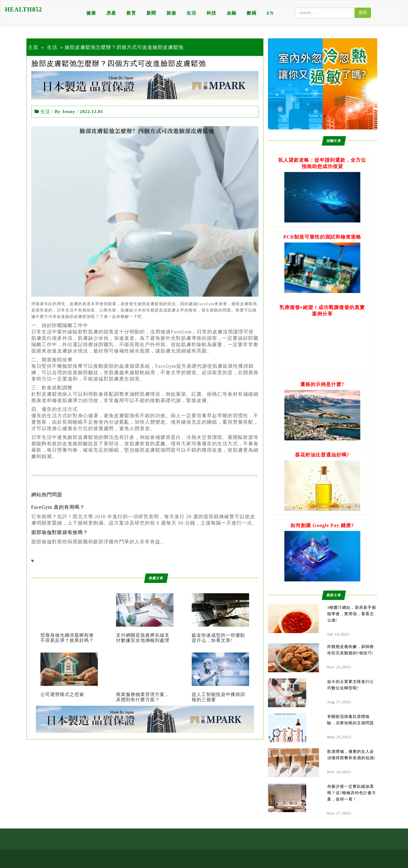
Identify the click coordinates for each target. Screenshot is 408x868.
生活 (191, 13)
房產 (111, 13)
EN (270, 13)
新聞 (151, 13)
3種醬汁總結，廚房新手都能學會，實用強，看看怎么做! (352, 614)
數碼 (252, 13)
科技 (211, 13)
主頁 (33, 47)
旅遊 (171, 13)
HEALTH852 (24, 9)
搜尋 (363, 13)
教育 (131, 13)
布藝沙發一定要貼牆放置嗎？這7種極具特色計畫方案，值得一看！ (352, 793)
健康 (91, 13)
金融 (231, 13)
